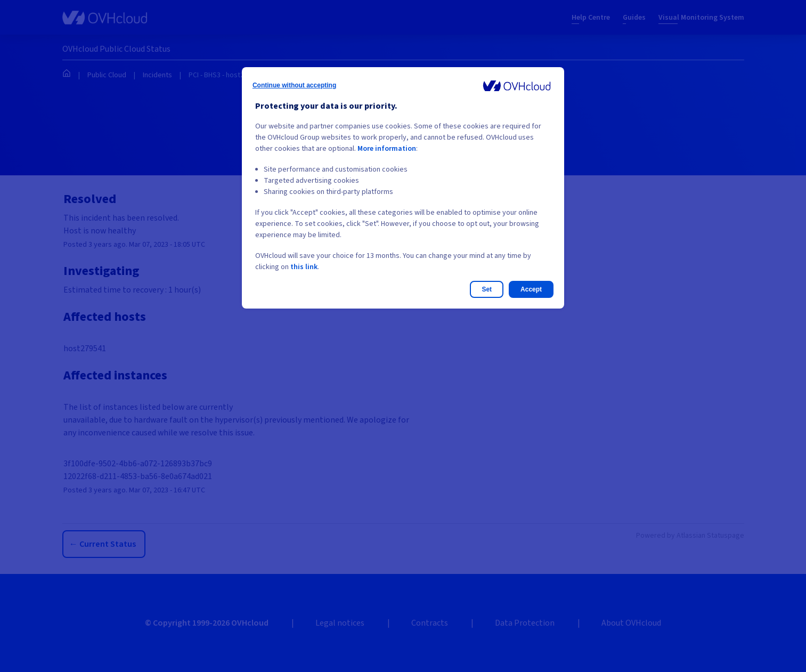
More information (387, 149)
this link (304, 267)
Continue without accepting (294, 85)
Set (487, 289)
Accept (531, 289)
